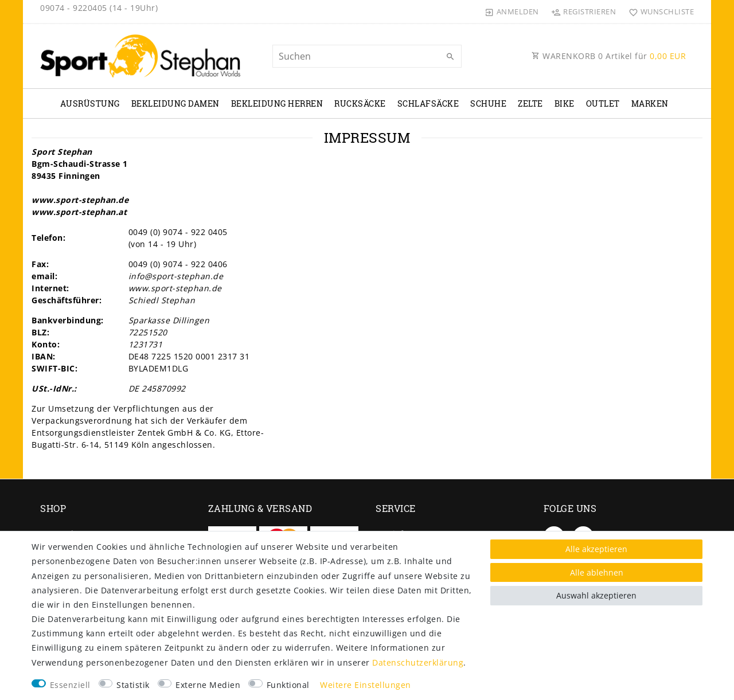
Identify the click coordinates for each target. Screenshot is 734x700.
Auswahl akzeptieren (596, 595)
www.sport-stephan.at (79, 212)
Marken (650, 103)
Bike (565, 103)
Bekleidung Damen (175, 103)
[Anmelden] (512, 11)
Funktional (288, 685)
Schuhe (488, 103)
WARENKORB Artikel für (609, 56)
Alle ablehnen (597, 572)
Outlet (603, 103)
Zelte (530, 103)
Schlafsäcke (428, 103)
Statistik (133, 685)
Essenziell (70, 685)
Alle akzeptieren (596, 549)
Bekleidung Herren (277, 103)
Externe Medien (208, 685)
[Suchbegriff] (367, 56)
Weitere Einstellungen (366, 685)
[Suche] (450, 57)
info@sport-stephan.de (176, 276)
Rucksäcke (360, 103)
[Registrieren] (584, 11)
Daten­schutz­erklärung (418, 662)
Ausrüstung (90, 103)
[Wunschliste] (659, 11)
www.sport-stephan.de (80, 200)
